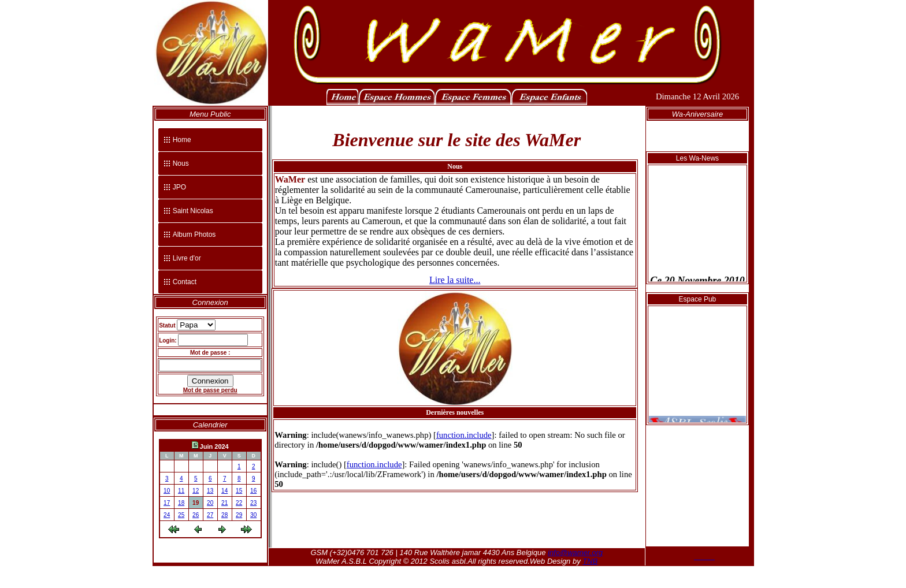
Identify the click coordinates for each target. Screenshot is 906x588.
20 (210, 503)
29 (239, 515)
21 (224, 503)
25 (181, 515)
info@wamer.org (575, 552)
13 (210, 491)
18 (181, 503)
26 (196, 515)
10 (167, 491)
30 (253, 515)
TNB (590, 561)
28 (224, 515)
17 (167, 503)
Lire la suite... (455, 280)
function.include (464, 435)
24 (167, 515)
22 (239, 503)
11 (181, 491)
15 (239, 491)
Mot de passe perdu (210, 390)
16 (253, 491)
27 (210, 515)
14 (224, 491)
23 (253, 503)
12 (196, 491)
